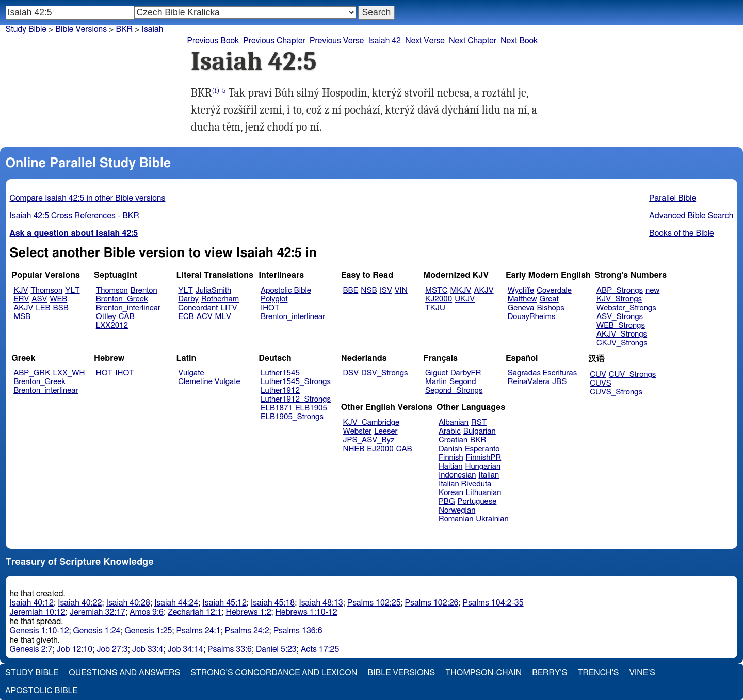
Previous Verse (337, 41)
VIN (401, 290)
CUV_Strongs (632, 375)
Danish (450, 449)
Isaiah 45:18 (273, 603)
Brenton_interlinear (128, 308)
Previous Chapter (274, 41)
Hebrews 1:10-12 (306, 612)
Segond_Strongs (454, 391)
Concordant (198, 308)
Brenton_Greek (122, 299)
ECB (186, 317)
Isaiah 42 (384, 41)
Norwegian (457, 510)
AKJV (23, 308)
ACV (205, 317)
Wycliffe (521, 290)
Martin (436, 382)
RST (479, 423)
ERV (21, 299)
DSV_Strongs (385, 373)
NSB (369, 290)
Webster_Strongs (626, 308)
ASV (39, 299)
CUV (598, 375)
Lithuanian (484, 493)
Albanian (454, 423)
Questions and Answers (124, 673)
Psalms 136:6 (298, 631)
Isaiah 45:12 (224, 603)
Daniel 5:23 (276, 649)
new (652, 290)
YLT (72, 290)
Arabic (450, 431)
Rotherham (220, 299)
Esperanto (482, 449)
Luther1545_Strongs (296, 382)
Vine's (642, 673)
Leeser (386, 431)
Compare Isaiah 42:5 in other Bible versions (88, 198)
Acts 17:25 (320, 649)
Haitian (451, 466)
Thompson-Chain (483, 673)
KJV (21, 290)
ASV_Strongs (620, 317)
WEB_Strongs (621, 325)
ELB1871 (277, 408)
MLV (223, 317)
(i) (216, 91)
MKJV (461, 290)
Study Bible (26, 29)
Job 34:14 (185, 649)
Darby (188, 299)
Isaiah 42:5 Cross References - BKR (75, 216)
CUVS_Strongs (616, 392)
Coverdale (554, 290)
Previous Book (213, 41)
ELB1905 (311, 408)
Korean (451, 493)
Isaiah (153, 29)
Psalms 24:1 (198, 631)
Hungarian (483, 466)
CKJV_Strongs (622, 343)
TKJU (435, 308)
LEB (43, 308)
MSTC (436, 290)
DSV (351, 373)
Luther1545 (280, 373)
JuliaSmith (213, 290)
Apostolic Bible (42, 691)
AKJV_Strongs (622, 334)
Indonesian (457, 475)
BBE (351, 290)
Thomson (46, 290)
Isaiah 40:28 (128, 603)
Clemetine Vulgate (209, 382)
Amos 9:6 (147, 612)
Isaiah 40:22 (80, 603)
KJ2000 (439, 299)
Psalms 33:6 (230, 649)
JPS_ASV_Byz (369, 440)
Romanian (456, 519)
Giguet (437, 373)
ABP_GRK (32, 373)
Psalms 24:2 (247, 631)
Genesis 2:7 (31, 649)
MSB (22, 317)
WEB (58, 299)
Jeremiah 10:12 (38, 612)
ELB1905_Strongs (292, 417)
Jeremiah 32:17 (98, 612)
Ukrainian (492, 519)
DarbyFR (466, 373)
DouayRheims (532, 317)
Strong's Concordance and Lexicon (274, 673)
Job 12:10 (75, 649)
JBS (559, 382)
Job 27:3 (112, 649)
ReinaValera (529, 382)
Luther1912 (280, 391)
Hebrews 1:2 (248, 612)
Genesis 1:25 (149, 631)
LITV (229, 308)
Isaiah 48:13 (321, 603)
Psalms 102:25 (374, 603)
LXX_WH (69, 373)
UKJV (465, 299)
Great (549, 299)
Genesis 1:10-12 (39, 631)
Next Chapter (473, 41)
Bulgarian (480, 431)
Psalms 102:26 (432, 603)
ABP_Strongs (620, 290)
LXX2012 (112, 325)
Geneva (521, 308)
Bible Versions (81, 29)
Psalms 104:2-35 (493, 603)
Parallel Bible (673, 198)
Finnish (451, 458)
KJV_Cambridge (372, 423)
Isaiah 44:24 (176, 603)
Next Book (519, 41)
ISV (386, 290)
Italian (489, 475)
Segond (463, 382)
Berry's (550, 673)
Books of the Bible (682, 233)
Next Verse (425, 41)
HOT (104, 373)
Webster (358, 431)
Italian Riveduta (465, 484)
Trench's (598, 673)
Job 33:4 (148, 649)
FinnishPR (484, 458)
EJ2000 (380, 449)
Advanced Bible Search (691, 216)
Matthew (522, 299)
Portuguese (477, 502)
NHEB (354, 449)
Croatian (453, 440)
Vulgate (191, 373)
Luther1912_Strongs (296, 399)
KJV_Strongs (619, 299)
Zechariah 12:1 (195, 612)
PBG (447, 502)
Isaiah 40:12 (32, 603)
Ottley (106, 317)
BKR (478, 440)
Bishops (550, 308)
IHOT (270, 308)
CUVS (601, 383)
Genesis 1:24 (97, 631)
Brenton (144, 290)
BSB (61, 308)
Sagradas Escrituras (542, 373)
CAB (127, 317)
